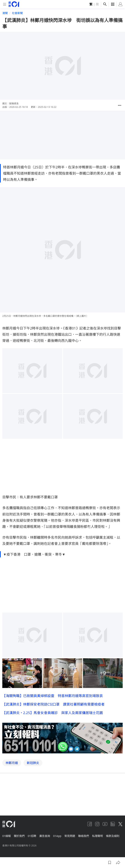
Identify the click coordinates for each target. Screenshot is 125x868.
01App (57, 836)
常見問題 (70, 836)
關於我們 (19, 836)
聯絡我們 (84, 836)
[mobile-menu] (5, 4)
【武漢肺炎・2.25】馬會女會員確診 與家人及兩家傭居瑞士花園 (53, 754)
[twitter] (120, 824)
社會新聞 (17, 13)
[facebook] (90, 824)
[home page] (14, 4)
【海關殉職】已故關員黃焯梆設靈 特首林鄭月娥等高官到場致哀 (53, 737)
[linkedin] (113, 824)
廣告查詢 (45, 836)
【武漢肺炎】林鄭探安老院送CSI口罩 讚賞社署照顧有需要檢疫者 (53, 746)
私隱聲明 (97, 836)
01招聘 (32, 836)
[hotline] (62, 780)
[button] (120, 105)
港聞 (5, 13)
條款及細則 (113, 836)
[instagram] (97, 824)
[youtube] (105, 824)
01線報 (7, 836)
